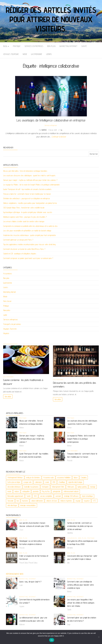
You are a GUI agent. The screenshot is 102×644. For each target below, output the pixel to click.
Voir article (8, 397)
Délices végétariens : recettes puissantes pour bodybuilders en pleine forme (30, 203)
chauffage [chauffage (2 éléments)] (62, 482)
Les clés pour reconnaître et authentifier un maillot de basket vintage (27, 231)
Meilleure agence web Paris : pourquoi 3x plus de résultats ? (25, 217)
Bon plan (51, 46)
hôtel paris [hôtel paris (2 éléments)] (71, 487)
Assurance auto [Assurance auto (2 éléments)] (49, 477)
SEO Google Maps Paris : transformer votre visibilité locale (24, 208)
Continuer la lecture (59, 137)
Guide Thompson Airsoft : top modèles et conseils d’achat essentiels (27, 189)
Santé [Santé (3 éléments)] (28, 496)
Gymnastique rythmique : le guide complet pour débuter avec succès (28, 212)
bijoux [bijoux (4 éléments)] (76, 477)
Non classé (7, 301)
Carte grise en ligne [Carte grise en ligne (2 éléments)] (14, 482)
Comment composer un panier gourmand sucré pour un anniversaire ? (28, 258)
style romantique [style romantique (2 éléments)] (87, 496)
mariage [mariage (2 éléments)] (93, 487)
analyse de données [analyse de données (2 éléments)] (33, 477)
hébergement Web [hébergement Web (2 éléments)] (58, 487)
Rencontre (7, 310)
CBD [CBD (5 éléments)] (54, 482)
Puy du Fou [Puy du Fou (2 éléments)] (46, 491)
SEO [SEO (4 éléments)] (35, 496)
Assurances (8, 274)
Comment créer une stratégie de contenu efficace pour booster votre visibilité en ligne (80, 585)
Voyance (6, 333)
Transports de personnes (12, 324)
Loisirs (49, 54)
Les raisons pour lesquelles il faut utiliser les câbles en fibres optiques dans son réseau (81, 603)
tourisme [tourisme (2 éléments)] (25, 501)
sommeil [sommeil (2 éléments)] (58, 496)
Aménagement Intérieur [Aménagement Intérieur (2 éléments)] (15, 477)
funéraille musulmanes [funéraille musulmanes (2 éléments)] (31, 487)
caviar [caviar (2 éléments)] (47, 482)
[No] (99, 637)
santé (84, 46)
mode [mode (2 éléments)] (9, 491)
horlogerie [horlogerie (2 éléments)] (45, 487)
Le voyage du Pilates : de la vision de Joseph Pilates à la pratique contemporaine (31, 185)
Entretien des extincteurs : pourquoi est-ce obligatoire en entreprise (26, 198)
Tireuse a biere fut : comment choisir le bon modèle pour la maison (27, 194)
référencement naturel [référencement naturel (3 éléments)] (71, 491)
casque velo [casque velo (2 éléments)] (27, 482)
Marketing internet (68, 46)
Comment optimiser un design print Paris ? (18, 240)
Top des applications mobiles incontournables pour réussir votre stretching (29, 244)
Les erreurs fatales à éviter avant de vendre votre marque (24, 221)
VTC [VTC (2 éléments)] (94, 501)
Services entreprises (34, 46)
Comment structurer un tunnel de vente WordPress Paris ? (24, 249)
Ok (52, 640)
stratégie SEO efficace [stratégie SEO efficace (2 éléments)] (71, 496)
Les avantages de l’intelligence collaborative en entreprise (51, 120)
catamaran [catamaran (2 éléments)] (38, 482)
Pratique (17, 46)
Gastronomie (37, 54)
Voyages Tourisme (11, 54)
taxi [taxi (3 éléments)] (18, 501)
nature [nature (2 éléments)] (17, 491)
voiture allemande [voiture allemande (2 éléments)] (37, 501)
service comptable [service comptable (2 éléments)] (46, 496)
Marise (44, 130)
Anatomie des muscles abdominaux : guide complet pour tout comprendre (29, 235)
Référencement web (15, 574)
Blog (6, 46)
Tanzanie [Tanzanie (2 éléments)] (10, 501)
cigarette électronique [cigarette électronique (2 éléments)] (75, 482)
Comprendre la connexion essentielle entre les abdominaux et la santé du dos (30, 226)
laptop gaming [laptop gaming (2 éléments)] (82, 487)
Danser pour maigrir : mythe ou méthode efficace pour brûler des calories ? (30, 180)
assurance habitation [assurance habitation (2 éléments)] (64, 477)
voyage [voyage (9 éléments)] (78, 501)
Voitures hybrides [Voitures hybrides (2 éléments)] (66, 501)
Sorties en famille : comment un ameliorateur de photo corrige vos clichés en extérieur (80, 526)
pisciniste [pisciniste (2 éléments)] (36, 491)
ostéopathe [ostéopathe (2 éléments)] (26, 491)
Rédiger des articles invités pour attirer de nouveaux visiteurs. (51, 19)
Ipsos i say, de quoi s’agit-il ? (30, 582)
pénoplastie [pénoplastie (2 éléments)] (57, 491)
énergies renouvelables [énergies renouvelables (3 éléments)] (28, 505)
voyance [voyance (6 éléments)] (87, 501)
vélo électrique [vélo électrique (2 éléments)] (12, 505)
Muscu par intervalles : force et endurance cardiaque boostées (25, 171)
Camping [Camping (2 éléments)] (84, 477)
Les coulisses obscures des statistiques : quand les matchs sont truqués (29, 175)
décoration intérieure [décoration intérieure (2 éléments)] (14, 487)
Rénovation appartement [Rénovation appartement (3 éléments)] (15, 496)
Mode (25, 54)
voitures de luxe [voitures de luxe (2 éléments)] (52, 501)
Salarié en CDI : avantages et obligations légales (20, 254)
